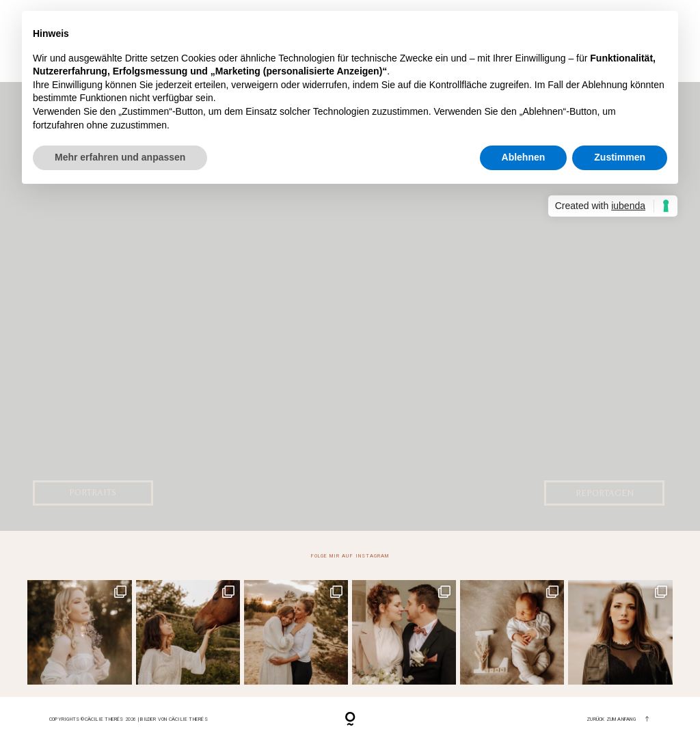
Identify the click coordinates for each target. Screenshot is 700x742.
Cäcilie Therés (188, 719)
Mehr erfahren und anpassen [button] (120, 157)
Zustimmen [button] (620, 157)
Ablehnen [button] (524, 157)
